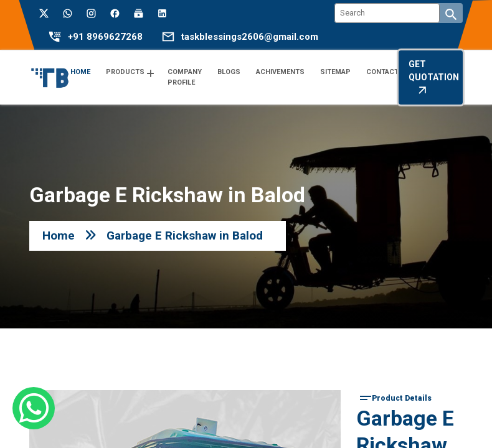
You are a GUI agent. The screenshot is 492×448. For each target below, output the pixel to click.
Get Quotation (434, 78)
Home (59, 236)
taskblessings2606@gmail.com (250, 37)
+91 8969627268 (105, 37)
